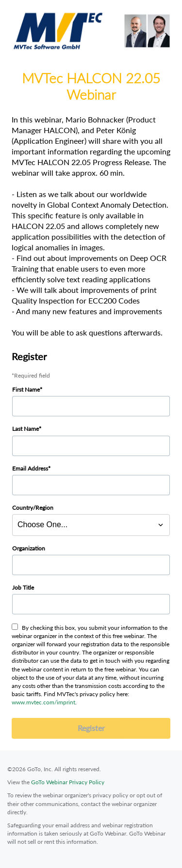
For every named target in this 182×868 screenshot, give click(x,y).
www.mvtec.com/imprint (43, 702)
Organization (29, 548)
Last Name (25, 429)
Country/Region (33, 508)
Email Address (30, 468)
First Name (26, 389)
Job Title (23, 587)
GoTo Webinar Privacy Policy (68, 782)
